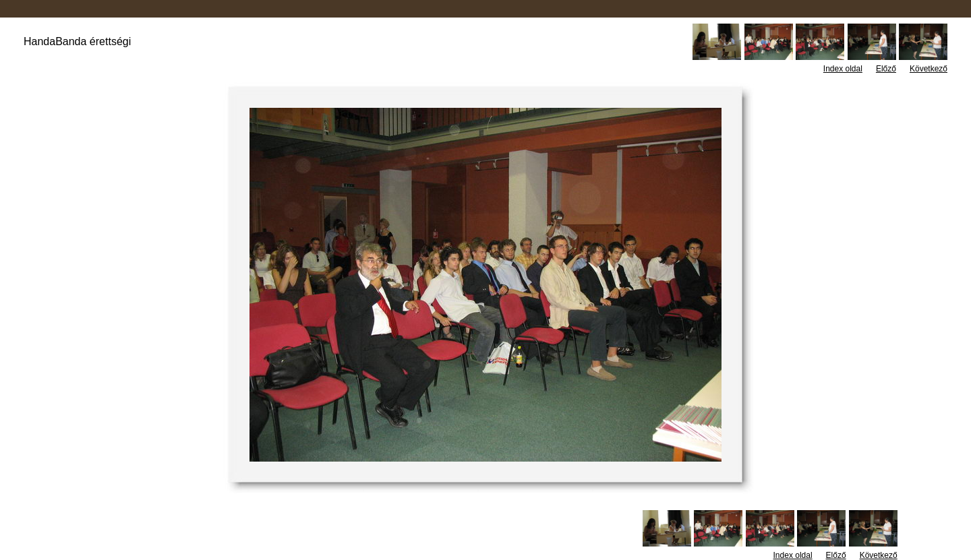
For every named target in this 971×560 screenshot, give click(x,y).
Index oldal (843, 69)
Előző (886, 69)
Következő (929, 69)
